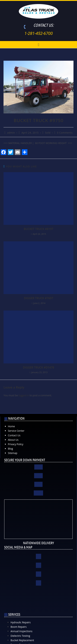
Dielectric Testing (20, 636)
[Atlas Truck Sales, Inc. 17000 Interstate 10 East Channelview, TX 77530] (38, 602)
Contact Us (14, 435)
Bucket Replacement (22, 640)
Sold (48, 133)
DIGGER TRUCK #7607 (38, 298)
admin (11, 133)
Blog (10, 449)
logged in (24, 395)
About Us (13, 440)
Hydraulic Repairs (21, 622)
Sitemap (13, 453)
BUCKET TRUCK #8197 (38, 229)
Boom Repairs (19, 627)
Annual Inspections (21, 631)
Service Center (16, 431)
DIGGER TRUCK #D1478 (38, 367)
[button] (38, 44)
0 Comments (65, 133)
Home (11, 426)
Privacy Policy (16, 444)
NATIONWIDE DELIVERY (38, 543)
